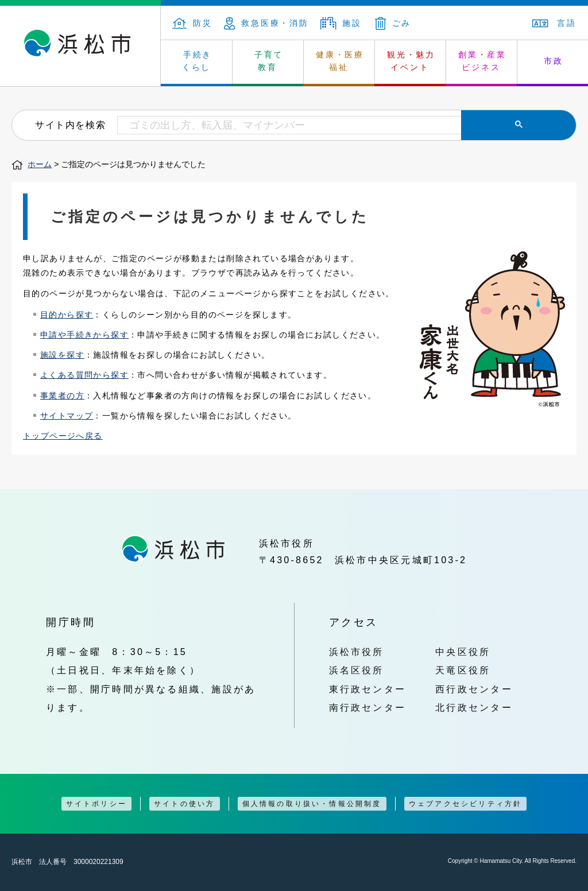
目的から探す (67, 315)
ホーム (40, 164)
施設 (341, 23)
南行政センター (368, 707)
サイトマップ (67, 416)
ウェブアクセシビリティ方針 (466, 804)
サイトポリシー (96, 804)
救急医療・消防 (266, 23)
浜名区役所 (357, 670)
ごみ (393, 23)
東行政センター (368, 689)
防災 (192, 23)
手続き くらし (197, 61)
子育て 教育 (269, 61)
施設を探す (62, 355)
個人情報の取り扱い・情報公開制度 (312, 804)
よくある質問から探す (84, 375)
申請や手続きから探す (84, 335)
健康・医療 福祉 (340, 61)
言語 (554, 23)
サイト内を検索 (70, 125)
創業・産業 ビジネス (482, 61)
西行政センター (474, 689)
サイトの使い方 (184, 804)
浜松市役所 (357, 652)
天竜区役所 (463, 670)
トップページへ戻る (63, 436)
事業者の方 (62, 396)
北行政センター (474, 707)
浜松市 (80, 46)
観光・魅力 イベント (411, 61)
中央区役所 (463, 652)
